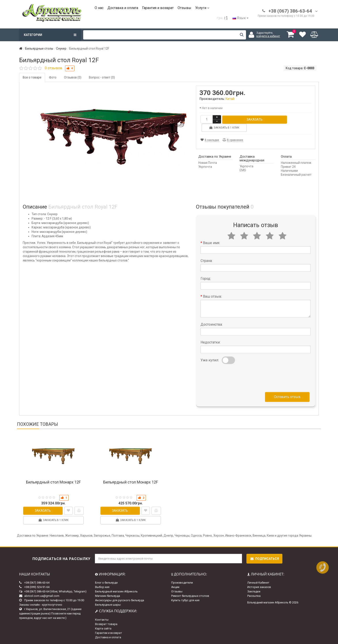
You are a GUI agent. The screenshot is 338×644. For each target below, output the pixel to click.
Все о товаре (32, 77)
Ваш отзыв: (212, 296)
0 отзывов (54, 68)
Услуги (202, 8)
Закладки (254, 591)
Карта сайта (103, 628)
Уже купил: (210, 360)
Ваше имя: (211, 243)
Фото (53, 77)
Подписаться (264, 559)
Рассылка (254, 596)
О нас (99, 8)
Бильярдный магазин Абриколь (116, 591)
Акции (175, 587)
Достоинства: (212, 324)
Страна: (207, 261)
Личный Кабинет (258, 583)
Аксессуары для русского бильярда (120, 600)
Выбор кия (102, 587)
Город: (206, 279)
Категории (50, 35)
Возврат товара (106, 624)
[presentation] (234, 377)
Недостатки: (210, 342)
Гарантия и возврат (158, 8)
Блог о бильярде (106, 583)
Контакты (102, 620)
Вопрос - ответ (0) (102, 77)
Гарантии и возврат (109, 633)
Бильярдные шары (108, 605)
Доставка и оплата (123, 8)
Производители (182, 583)
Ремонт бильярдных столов (190, 596)
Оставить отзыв (287, 397)
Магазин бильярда (108, 596)
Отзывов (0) (73, 77)
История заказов (259, 587)
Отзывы (184, 8)
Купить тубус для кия (185, 600)
